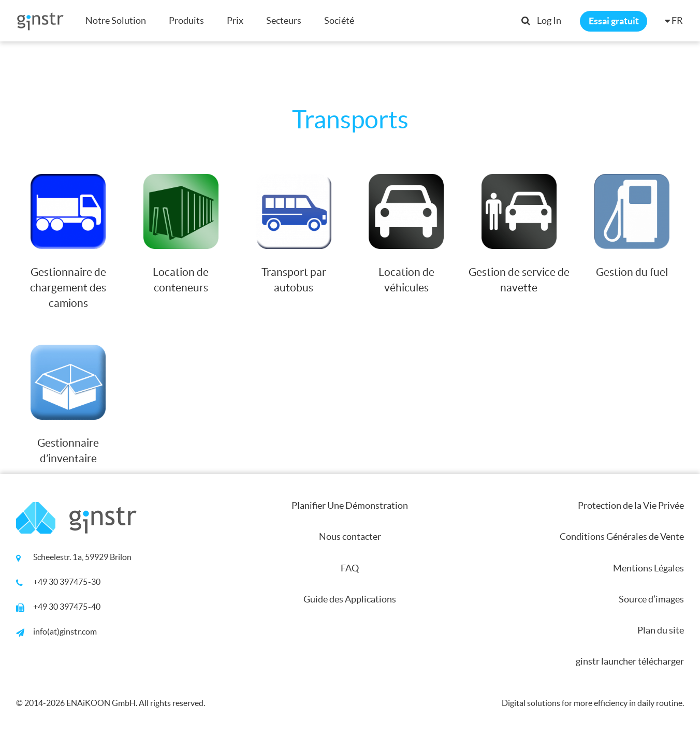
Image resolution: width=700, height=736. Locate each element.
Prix (235, 20)
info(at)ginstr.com (65, 631)
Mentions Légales (648, 568)
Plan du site (661, 630)
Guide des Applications (350, 599)
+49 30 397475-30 (67, 582)
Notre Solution (116, 20)
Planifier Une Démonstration (350, 505)
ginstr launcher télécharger (630, 661)
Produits (186, 20)
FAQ (350, 568)
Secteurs (284, 20)
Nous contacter (350, 536)
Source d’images (651, 599)
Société (339, 20)
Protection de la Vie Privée (631, 505)
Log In (549, 20)
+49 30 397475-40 (67, 607)
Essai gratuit (614, 21)
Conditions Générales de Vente (622, 536)
